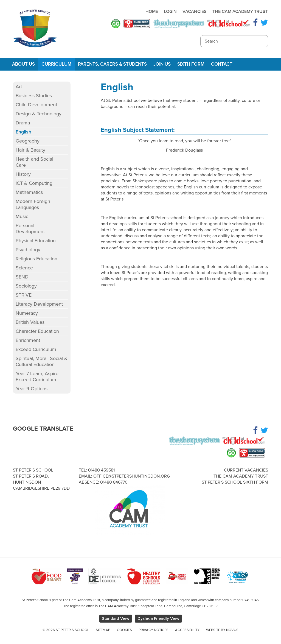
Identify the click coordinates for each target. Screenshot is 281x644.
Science (24, 268)
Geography (28, 141)
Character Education (37, 331)
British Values (30, 322)
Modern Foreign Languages (33, 204)
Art (19, 87)
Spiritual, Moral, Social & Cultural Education (42, 361)
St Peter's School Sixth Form (235, 482)
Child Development (36, 105)
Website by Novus (222, 630)
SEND (22, 277)
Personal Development (30, 228)
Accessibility (187, 630)
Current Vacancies (246, 470)
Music (22, 216)
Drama (23, 123)
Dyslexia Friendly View (158, 618)
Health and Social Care (34, 162)
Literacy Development (39, 304)
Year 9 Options (32, 389)
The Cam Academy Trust (240, 12)
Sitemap (103, 630)
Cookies (124, 630)
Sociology (26, 286)
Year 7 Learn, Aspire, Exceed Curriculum (38, 377)
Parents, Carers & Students (112, 64)
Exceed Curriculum (36, 349)
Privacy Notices (154, 630)
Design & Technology (39, 114)
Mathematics (29, 192)
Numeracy (27, 313)
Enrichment (28, 340)
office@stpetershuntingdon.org (132, 476)
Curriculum (56, 64)
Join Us (162, 64)
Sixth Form (191, 64)
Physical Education (36, 241)
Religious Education (36, 259)
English (23, 132)
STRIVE (24, 295)
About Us (23, 64)
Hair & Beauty (30, 150)
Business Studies (34, 96)
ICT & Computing (34, 183)
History (23, 174)
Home (152, 12)
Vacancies (195, 12)
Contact (222, 64)
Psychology (28, 250)
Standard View (116, 618)
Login (170, 12)
